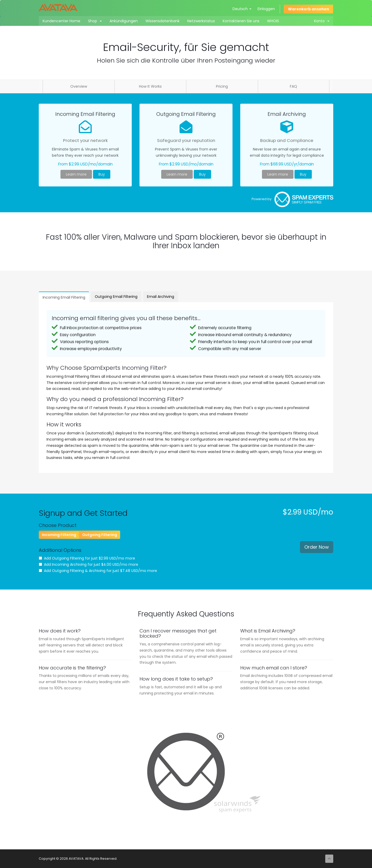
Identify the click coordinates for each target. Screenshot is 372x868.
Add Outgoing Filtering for (87, 558)
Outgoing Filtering (100, 535)
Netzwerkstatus (201, 21)
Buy (102, 174)
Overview (79, 86)
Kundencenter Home (61, 21)
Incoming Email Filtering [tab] (64, 297)
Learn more (76, 174)
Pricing (222, 86)
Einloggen (266, 9)
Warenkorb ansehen (309, 9)
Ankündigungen (124, 21)
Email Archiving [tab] (161, 297)
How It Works (150, 86)
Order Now (317, 547)
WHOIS (273, 21)
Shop (95, 21)
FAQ (293, 86)
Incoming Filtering (59, 535)
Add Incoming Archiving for (88, 564)
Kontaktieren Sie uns (241, 21)
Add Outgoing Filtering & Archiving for (98, 571)
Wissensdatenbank (162, 21)
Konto (322, 21)
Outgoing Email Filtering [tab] (116, 297)
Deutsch (242, 9)
